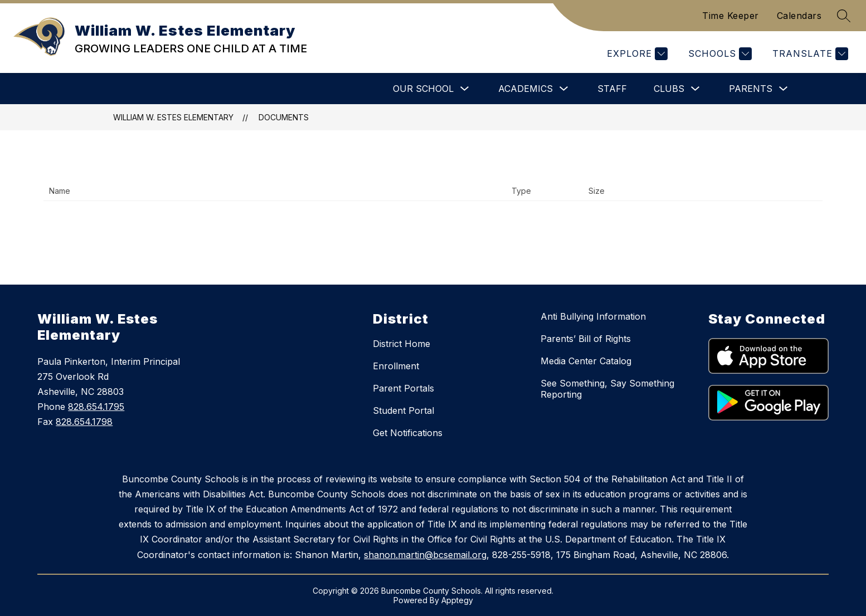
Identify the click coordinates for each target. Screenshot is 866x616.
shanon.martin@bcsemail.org (425, 555)
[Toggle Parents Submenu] (784, 89)
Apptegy (457, 600)
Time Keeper (731, 16)
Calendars (799, 16)
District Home (402, 344)
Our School (423, 89)
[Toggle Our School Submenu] (465, 89)
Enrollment (396, 366)
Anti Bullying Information (593, 316)
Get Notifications (408, 433)
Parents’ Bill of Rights (586, 339)
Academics (526, 89)
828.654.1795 (96, 407)
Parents (751, 89)
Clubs (669, 89)
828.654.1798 (84, 422)
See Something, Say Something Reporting (607, 389)
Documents (284, 117)
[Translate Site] (809, 54)
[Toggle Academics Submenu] (564, 89)
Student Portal (403, 410)
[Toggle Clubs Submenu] (695, 89)
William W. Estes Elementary (173, 117)
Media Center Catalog (586, 361)
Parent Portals (403, 388)
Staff (612, 89)
